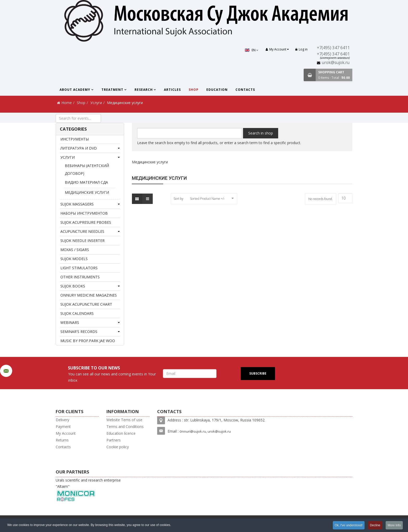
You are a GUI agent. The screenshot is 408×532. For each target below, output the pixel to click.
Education (217, 90)
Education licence (121, 433)
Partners (114, 440)
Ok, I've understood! (348, 525)
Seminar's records (79, 332)
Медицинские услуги (87, 192)
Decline (375, 525)
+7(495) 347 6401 (333, 54)
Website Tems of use (124, 420)
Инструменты (75, 139)
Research (144, 90)
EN (251, 50)
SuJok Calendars (77, 313)
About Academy (75, 90)
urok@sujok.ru (336, 63)
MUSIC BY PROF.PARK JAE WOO (88, 341)
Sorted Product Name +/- (207, 199)
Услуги (96, 103)
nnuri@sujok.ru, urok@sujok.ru (206, 431)
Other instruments (80, 277)
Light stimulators (79, 268)
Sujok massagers (77, 204)
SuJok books (73, 286)
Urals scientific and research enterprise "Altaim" (88, 490)
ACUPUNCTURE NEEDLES (82, 231)
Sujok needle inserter (82, 241)
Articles (172, 90)
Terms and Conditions (125, 427)
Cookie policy (118, 447)
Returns (62, 440)
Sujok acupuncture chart (86, 304)
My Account (66, 433)
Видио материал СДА (86, 182)
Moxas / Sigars (75, 250)
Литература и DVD (79, 148)
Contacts (245, 90)
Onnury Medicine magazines (89, 295)
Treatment (112, 90)
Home (67, 103)
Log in (301, 49)
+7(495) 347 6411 (333, 48)
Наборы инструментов (84, 213)
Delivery (62, 420)
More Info (394, 525)
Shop (194, 90)
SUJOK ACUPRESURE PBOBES (86, 222)
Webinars (70, 322)
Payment (63, 427)
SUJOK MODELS (74, 259)
